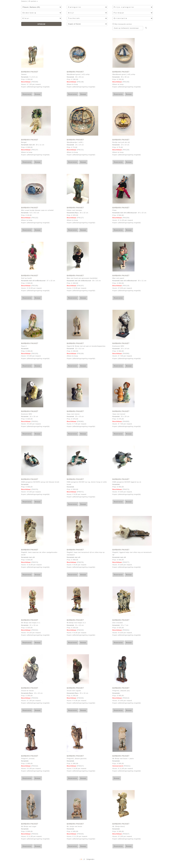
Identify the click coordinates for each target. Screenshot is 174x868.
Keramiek (25, 77)
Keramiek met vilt (28, 145)
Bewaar (38, 94)
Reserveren (27, 94)
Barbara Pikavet (30, 72)
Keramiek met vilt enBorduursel (125, 213)
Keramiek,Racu (73, 213)
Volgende (90, 859)
